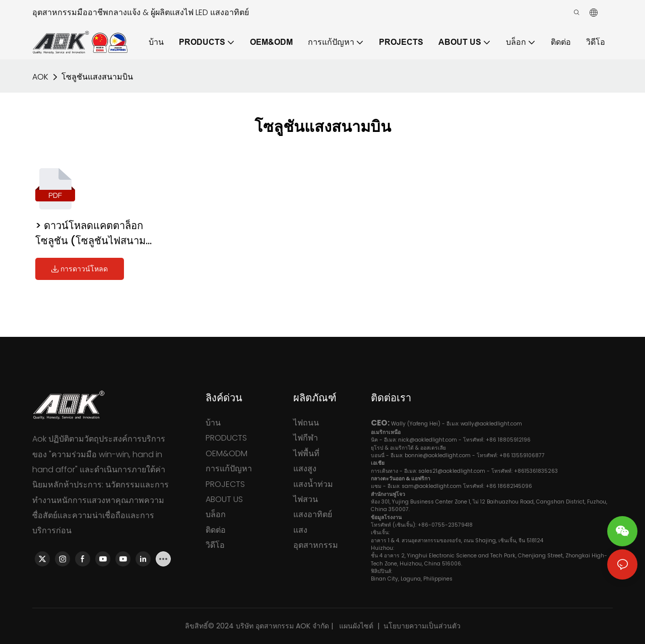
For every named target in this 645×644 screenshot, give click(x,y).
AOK (40, 77)
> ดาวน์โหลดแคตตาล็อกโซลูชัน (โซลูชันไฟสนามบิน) (90, 233)
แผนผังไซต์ (355, 626)
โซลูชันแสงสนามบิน (97, 77)
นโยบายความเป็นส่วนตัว (422, 626)
